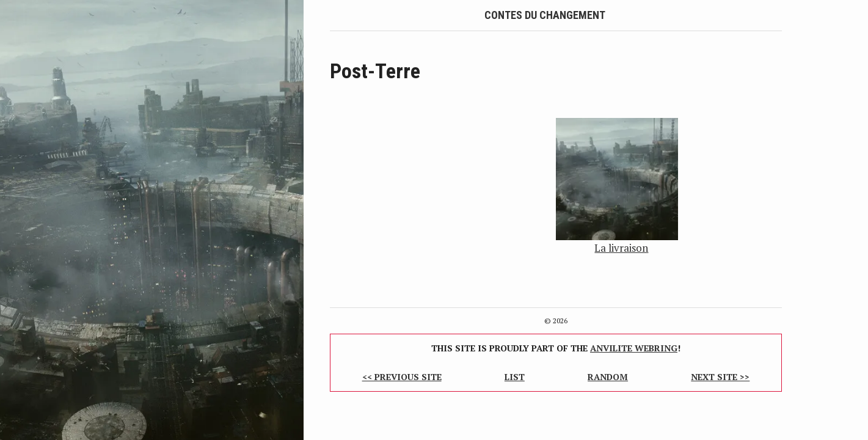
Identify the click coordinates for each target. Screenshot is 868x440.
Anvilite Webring (634, 348)
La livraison (621, 248)
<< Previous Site (402, 377)
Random (608, 377)
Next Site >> (720, 377)
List (515, 377)
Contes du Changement (545, 15)
